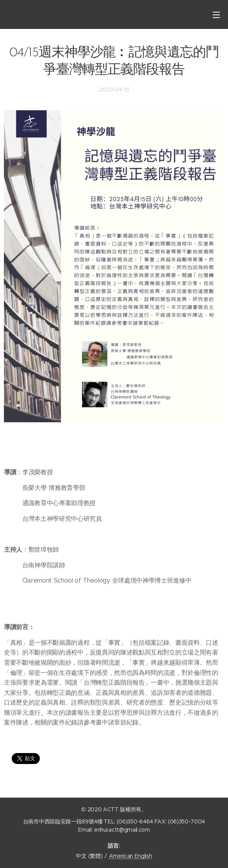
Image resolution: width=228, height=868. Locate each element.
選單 (216, 15)
